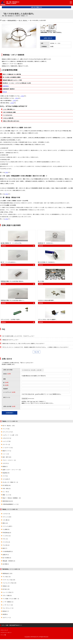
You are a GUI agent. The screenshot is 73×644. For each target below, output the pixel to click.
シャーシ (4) (6, 454)
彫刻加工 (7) (6, 612)
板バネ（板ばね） (23, 20)
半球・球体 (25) (7, 489)
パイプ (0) (5, 476)
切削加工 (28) (6, 586)
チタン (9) (5, 539)
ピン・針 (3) (6, 492)
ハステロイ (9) (6, 514)
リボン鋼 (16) (6, 520)
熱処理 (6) (5, 615)
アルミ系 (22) (6, 546)
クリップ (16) (6, 429)
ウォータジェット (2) (8, 608)
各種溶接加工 (6, 86)
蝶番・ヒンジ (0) (7, 495)
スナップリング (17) (8, 432)
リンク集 (4, 635)
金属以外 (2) (6, 555)
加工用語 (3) (6, 564)
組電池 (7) (5, 467)
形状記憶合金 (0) (7, 533)
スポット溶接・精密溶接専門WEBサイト (12, 626)
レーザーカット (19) (8, 605)
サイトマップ (5, 631)
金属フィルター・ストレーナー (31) (12, 470)
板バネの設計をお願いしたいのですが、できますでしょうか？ (18, 336)
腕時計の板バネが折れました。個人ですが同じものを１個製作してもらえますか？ (24, 343)
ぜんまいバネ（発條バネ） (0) (10, 483)
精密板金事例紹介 (12, 20)
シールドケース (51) (8, 448)
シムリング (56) (7, 442)
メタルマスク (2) (7, 439)
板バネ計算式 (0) (7, 558)
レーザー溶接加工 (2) (8, 602)
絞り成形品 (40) (7, 486)
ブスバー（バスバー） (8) (9, 461)
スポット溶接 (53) (7, 596)
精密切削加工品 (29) (8, 501)
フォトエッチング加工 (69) (9, 583)
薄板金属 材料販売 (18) (9, 561)
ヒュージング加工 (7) (8, 593)
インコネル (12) (7, 536)
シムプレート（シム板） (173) (10, 435)
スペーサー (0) (6, 445)
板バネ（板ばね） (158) (9, 426)
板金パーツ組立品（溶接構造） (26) (12, 498)
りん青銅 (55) (6, 530)
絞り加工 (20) (6, 590)
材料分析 (5, 92)
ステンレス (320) (7, 517)
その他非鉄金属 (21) (8, 552)
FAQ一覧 (36, 352)
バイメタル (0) (6, 542)
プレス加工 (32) (7, 577)
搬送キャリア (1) (7, 451)
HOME (4, 20)
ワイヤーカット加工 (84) (9, 580)
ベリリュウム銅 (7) (7, 527)
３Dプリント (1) (7, 618)
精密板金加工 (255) (7, 574)
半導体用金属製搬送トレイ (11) (11, 505)
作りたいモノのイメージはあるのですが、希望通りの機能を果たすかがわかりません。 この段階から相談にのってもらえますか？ (36, 347)
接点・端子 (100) (7, 457)
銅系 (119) (5, 524)
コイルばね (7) (6, 479)
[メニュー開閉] (70, 3)
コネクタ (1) (6, 464)
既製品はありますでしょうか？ (10, 340)
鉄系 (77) (5, 549)
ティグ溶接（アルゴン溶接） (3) (11, 599)
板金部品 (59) (6, 473)
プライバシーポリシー (7, 633)
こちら (22, 96)
